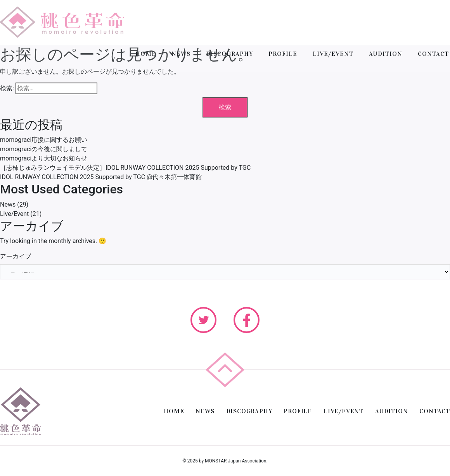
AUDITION (386, 54)
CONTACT (433, 54)
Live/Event (14, 214)
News (8, 204)
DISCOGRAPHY (229, 54)
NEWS (181, 54)
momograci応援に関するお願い (44, 140)
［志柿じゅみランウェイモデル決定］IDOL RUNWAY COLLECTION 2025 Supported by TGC (125, 168)
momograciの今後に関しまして (44, 149)
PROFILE (283, 54)
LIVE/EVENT (333, 54)
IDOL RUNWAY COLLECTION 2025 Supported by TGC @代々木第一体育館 (101, 177)
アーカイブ (16, 256)
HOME (146, 54)
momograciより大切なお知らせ (44, 158)
